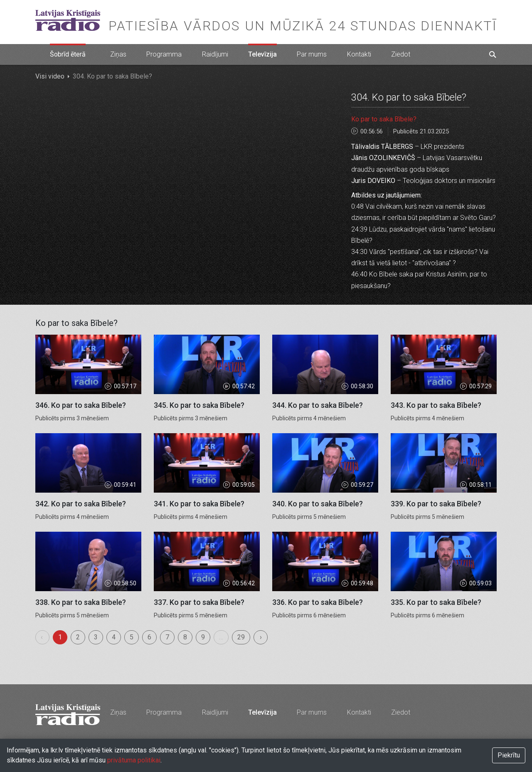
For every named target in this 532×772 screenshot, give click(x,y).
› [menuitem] (261, 637)
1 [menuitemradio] (60, 637)
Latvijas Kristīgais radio (68, 20)
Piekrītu (509, 755)
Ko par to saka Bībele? (384, 119)
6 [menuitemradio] (149, 637)
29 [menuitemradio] (241, 637)
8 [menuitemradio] (185, 637)
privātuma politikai (134, 760)
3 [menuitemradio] (96, 637)
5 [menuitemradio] (132, 637)
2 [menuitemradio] (78, 637)
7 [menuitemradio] (167, 637)
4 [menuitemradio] (114, 637)
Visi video (50, 76)
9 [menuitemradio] (203, 637)
